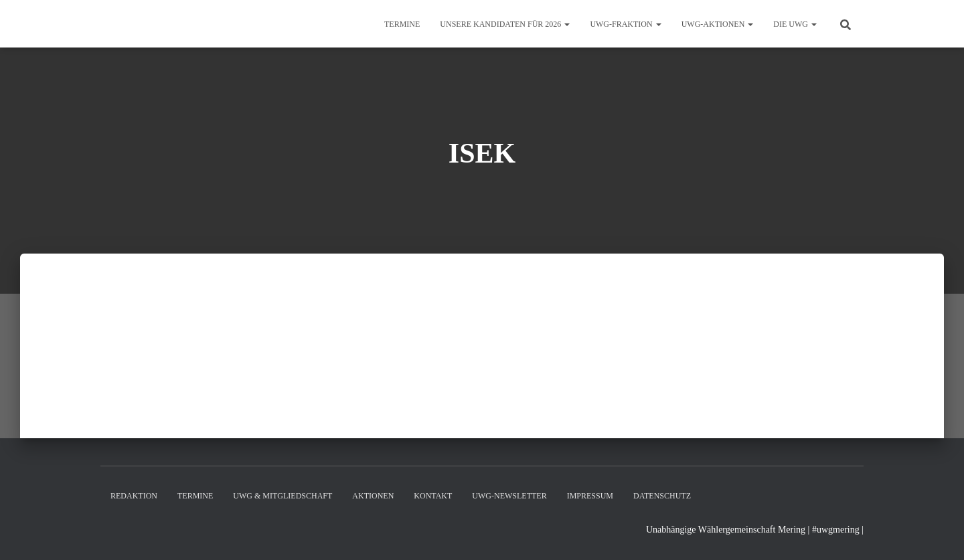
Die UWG (795, 24)
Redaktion (134, 496)
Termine (402, 24)
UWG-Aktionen (718, 24)
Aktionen (373, 496)
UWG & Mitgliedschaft (283, 496)
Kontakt (433, 496)
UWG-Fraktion (625, 24)
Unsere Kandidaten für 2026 (505, 24)
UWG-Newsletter (509, 496)
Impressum (590, 496)
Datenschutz (662, 496)
